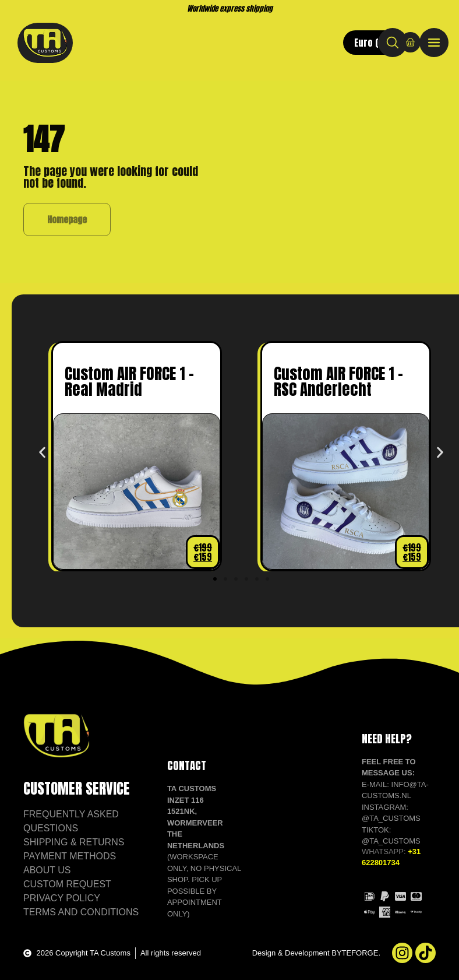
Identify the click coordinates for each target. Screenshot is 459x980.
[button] (42, 452)
